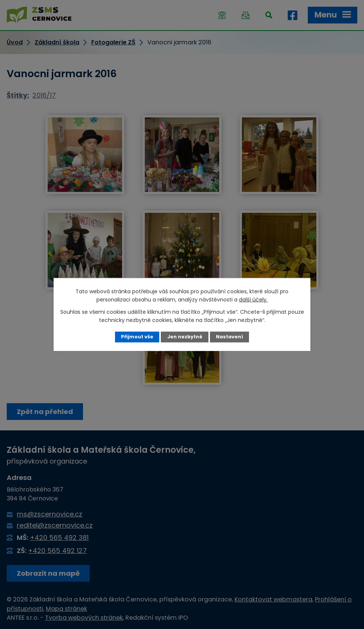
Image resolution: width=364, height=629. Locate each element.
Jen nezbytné (185, 337)
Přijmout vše (137, 337)
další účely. (253, 300)
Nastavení (229, 337)
